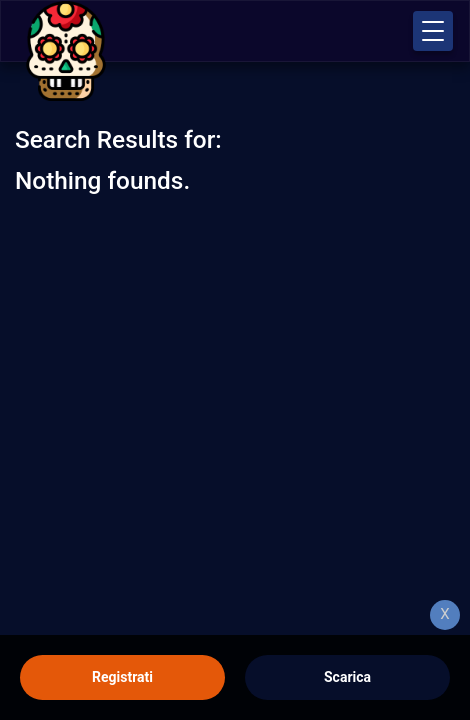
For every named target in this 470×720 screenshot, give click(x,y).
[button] (433, 31)
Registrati (122, 677)
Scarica (347, 677)
